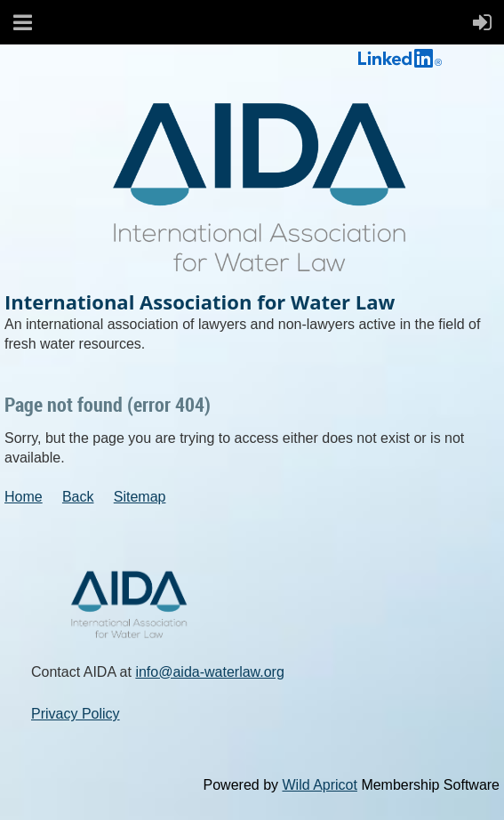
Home (24, 497)
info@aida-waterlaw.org (209, 672)
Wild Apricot (319, 785)
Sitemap (140, 497)
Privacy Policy (76, 714)
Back (78, 497)
